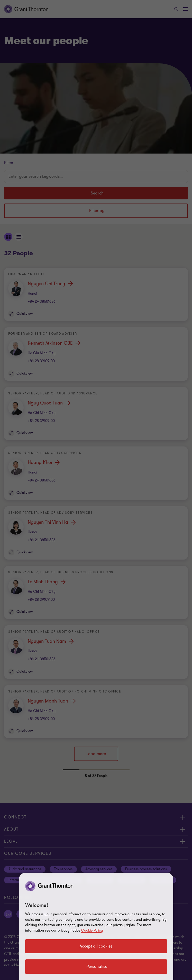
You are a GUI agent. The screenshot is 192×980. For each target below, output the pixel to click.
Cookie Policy (92, 930)
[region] (96, 926)
